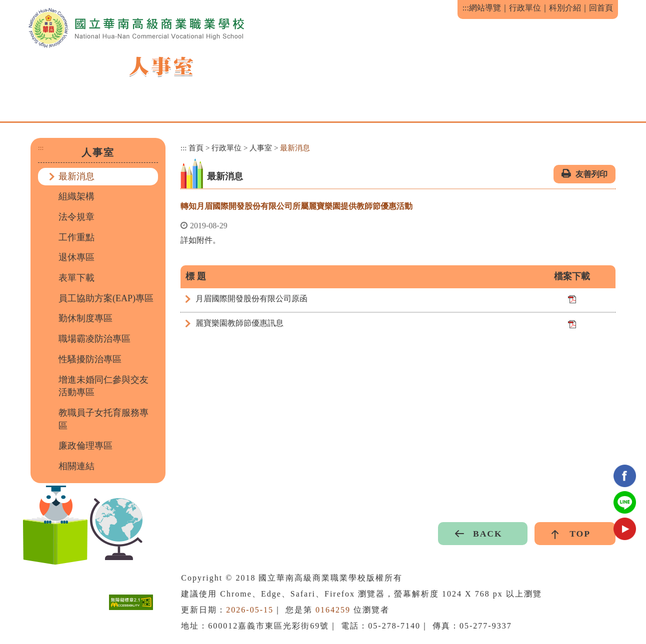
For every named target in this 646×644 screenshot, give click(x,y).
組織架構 (76, 196)
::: (466, 8)
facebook (625, 476)
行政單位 (525, 8)
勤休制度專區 (85, 318)
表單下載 (76, 278)
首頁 (196, 148)
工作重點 (76, 237)
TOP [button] (580, 534)
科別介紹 (565, 8)
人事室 (261, 148)
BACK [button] (488, 534)
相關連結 (76, 466)
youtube (625, 529)
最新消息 (76, 176)
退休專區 (76, 257)
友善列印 (591, 174)
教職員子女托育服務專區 (103, 419)
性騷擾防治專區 (90, 359)
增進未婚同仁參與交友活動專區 (103, 386)
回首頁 (601, 8)
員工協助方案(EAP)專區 (106, 298)
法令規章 (76, 217)
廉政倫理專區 (85, 446)
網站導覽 (485, 8)
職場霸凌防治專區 (94, 339)
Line (625, 502)
